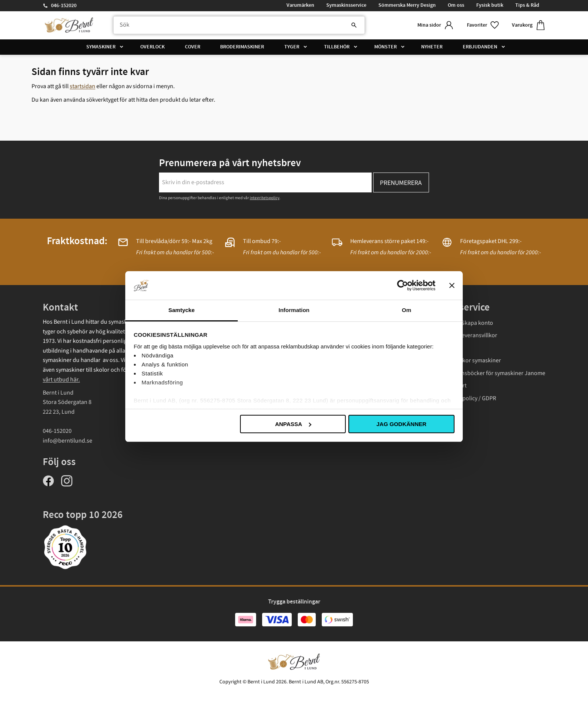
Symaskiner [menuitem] (101, 47)
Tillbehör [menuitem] (337, 47)
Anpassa (293, 424)
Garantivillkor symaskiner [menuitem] (469, 360)
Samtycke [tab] (181, 310)
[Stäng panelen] (452, 285)
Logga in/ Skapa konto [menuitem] (465, 323)
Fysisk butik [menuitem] (490, 5)
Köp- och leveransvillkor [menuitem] (467, 335)
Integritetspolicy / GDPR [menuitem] (466, 398)
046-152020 (64, 6)
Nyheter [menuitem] (432, 47)
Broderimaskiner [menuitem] (242, 47)
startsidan (82, 86)
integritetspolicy (265, 198)
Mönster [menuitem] (385, 47)
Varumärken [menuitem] (300, 5)
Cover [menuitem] (193, 47)
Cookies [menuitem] (447, 411)
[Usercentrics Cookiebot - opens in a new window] (403, 285)
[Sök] (354, 25)
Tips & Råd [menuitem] (527, 5)
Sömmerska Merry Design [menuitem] (407, 5)
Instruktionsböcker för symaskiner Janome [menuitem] (491, 373)
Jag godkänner (401, 424)
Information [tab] (294, 310)
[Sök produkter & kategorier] (239, 25)
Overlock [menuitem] (152, 47)
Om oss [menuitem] (456, 5)
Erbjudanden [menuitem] (480, 47)
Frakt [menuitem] (443, 348)
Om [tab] (406, 310)
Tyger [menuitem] (292, 47)
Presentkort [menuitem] (451, 386)
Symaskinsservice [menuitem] (346, 5)
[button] (483, 25)
